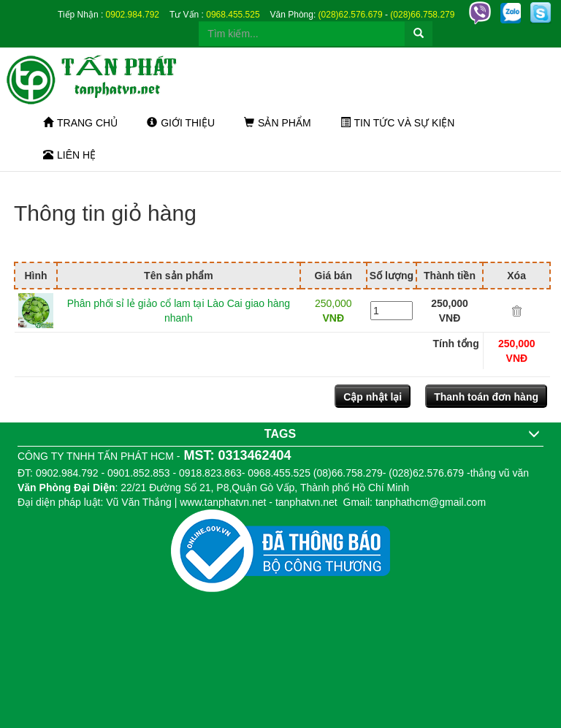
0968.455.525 (233, 15)
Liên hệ (69, 155)
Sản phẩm (277, 123)
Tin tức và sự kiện (398, 123)
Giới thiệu (181, 123)
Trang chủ (80, 123)
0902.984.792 (133, 15)
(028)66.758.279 (422, 15)
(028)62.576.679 (351, 15)
